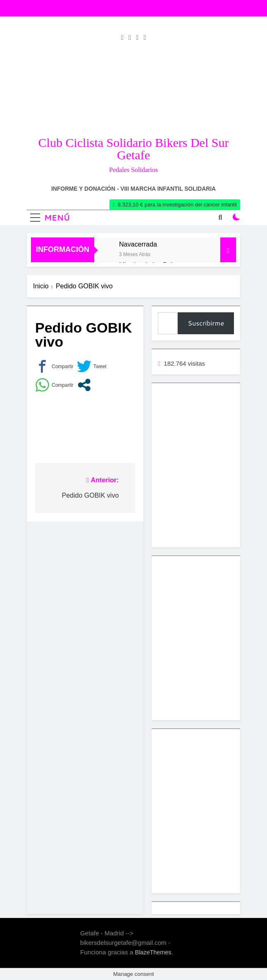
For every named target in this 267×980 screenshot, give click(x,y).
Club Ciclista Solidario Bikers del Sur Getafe (134, 149)
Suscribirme (206, 323)
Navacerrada (138, 244)
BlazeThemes (153, 952)
